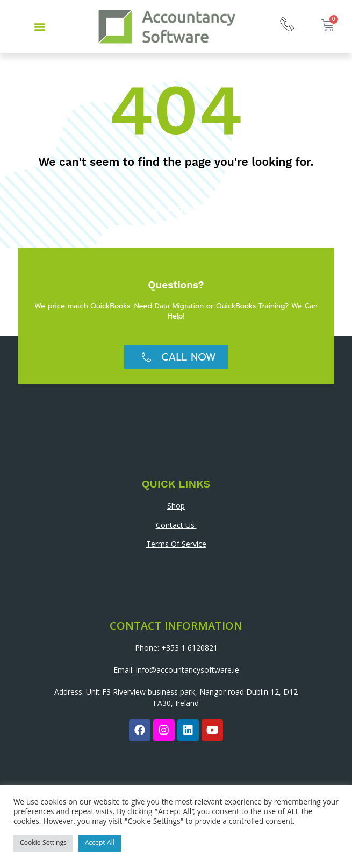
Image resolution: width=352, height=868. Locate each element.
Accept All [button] (100, 844)
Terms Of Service (176, 544)
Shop (176, 506)
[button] (39, 27)
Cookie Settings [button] (43, 844)
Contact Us (176, 525)
